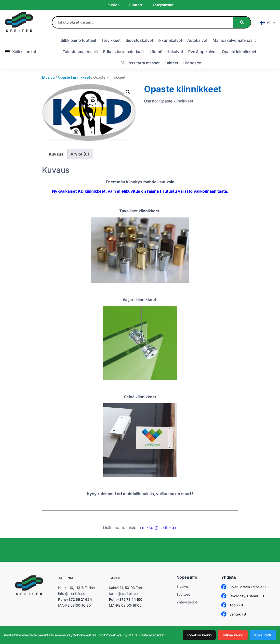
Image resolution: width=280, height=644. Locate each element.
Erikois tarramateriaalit (124, 52)
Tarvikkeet (111, 40)
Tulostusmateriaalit (80, 52)
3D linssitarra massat (140, 63)
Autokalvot (197, 40)
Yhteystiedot (163, 5)
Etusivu (113, 5)
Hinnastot (192, 63)
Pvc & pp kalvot (202, 52)
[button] (128, 92)
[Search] (242, 22)
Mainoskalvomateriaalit (234, 40)
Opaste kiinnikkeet (239, 52)
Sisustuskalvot (139, 40)
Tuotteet (135, 5)
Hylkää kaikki (233, 635)
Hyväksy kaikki (199, 635)
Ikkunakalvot (170, 40)
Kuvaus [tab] (56, 154)
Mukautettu (263, 635)
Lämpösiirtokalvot (166, 52)
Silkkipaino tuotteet (78, 40)
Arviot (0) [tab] (80, 154)
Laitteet (171, 63)
